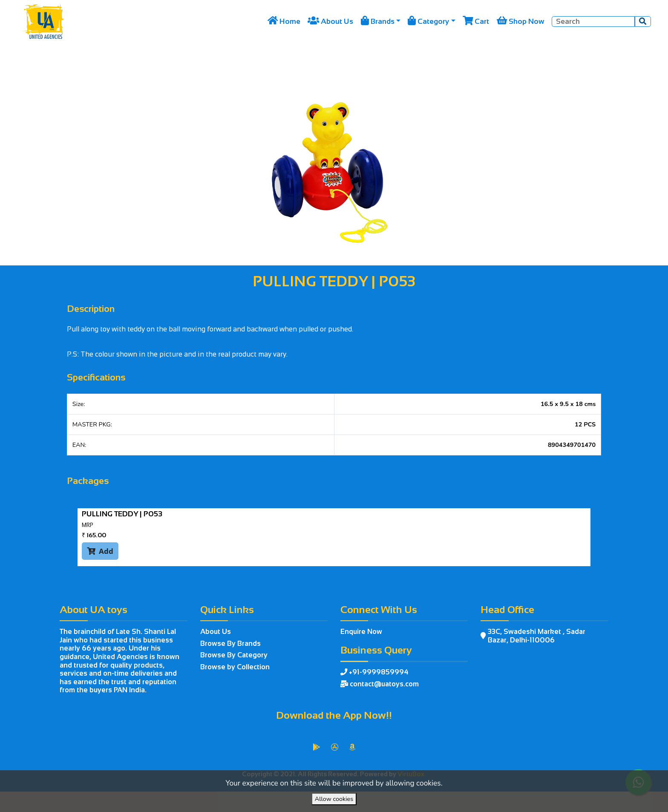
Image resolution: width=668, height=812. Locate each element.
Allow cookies (334, 799)
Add (100, 551)
